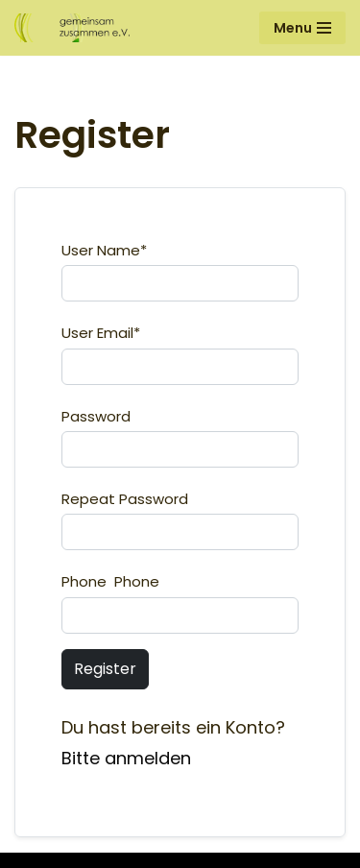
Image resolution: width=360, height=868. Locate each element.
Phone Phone (110, 581)
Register (105, 669)
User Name (104, 250)
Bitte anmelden (126, 758)
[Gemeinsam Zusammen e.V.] (72, 28)
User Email (101, 333)
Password (96, 416)
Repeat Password (125, 499)
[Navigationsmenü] (302, 28)
